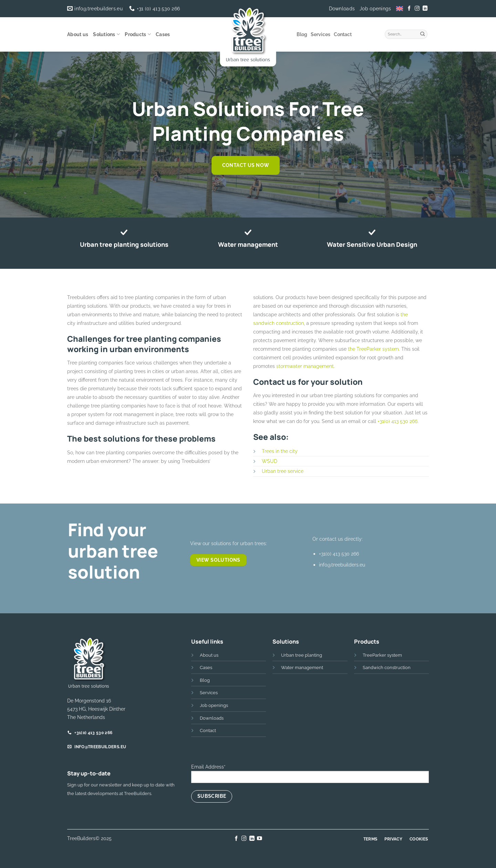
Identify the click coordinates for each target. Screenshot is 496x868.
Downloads (342, 9)
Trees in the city (280, 451)
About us (78, 34)
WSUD (270, 461)
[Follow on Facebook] (409, 9)
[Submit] (423, 33)
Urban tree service (283, 471)
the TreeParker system (373, 349)
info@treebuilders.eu (342, 565)
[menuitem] (400, 8)
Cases (163, 34)
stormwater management (305, 366)
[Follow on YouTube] (260, 839)
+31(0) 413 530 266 (397, 421)
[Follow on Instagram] (417, 9)
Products (138, 34)
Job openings (375, 9)
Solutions (106, 34)
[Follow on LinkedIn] (425, 9)
